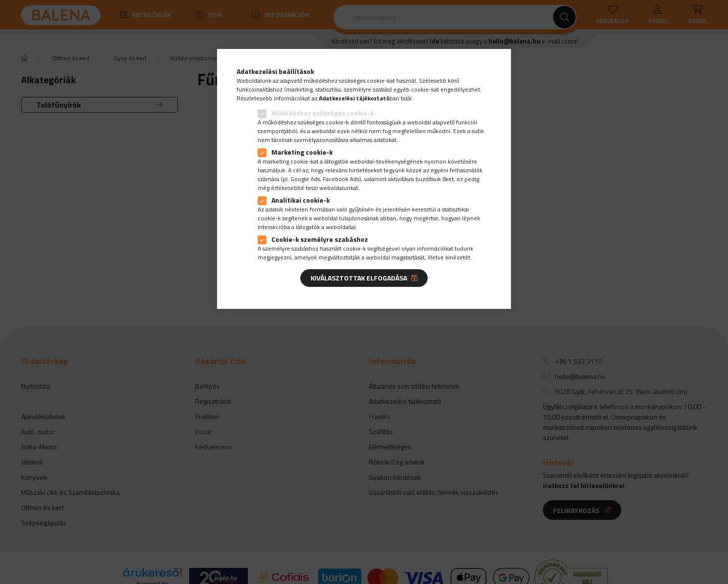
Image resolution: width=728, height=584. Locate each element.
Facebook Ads (341, 179)
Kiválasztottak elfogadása (359, 278)
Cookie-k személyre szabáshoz (320, 239)
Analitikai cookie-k (301, 200)
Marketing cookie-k (302, 152)
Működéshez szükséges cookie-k (323, 113)
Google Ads (305, 179)
